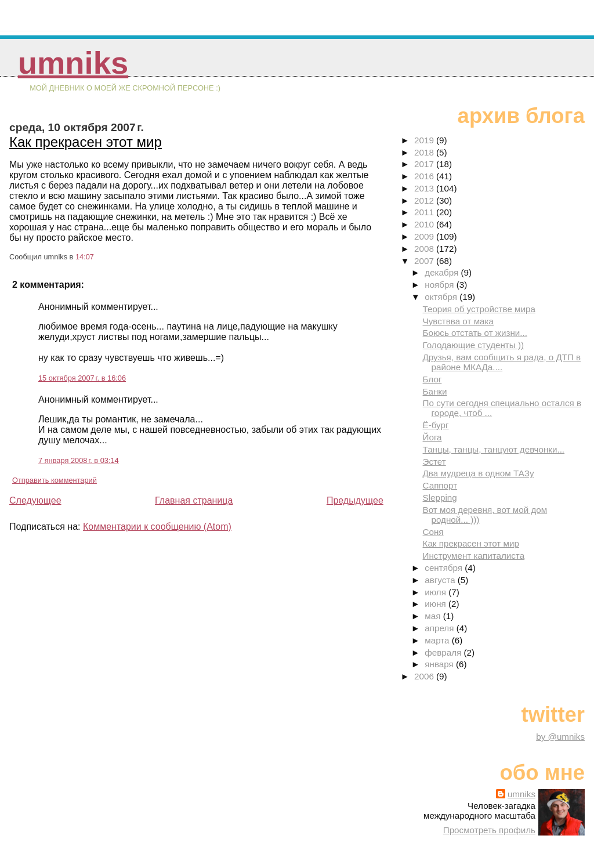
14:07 (85, 257)
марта (438, 640)
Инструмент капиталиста (474, 556)
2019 (425, 140)
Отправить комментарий (55, 480)
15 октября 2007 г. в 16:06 (82, 378)
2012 (425, 200)
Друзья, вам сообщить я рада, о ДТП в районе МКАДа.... (502, 362)
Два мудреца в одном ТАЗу (479, 473)
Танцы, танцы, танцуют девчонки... (494, 449)
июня (437, 604)
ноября (440, 285)
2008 (425, 249)
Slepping (440, 498)
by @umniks (560, 737)
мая (434, 616)
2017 (425, 164)
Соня (433, 532)
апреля (440, 628)
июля (437, 592)
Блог (432, 379)
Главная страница (194, 500)
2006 (425, 676)
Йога (432, 437)
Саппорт (440, 485)
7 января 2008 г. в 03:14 (79, 460)
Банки (435, 391)
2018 (425, 152)
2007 (425, 261)
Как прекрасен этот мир (86, 142)
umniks (73, 63)
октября (442, 297)
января (440, 664)
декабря (443, 272)
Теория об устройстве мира (479, 309)
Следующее (35, 500)
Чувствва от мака (458, 321)
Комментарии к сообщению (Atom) (157, 527)
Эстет (434, 462)
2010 (425, 224)
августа (441, 580)
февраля (444, 652)
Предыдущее (355, 500)
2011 (425, 212)
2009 (425, 236)
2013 (425, 188)
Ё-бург (436, 425)
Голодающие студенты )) (474, 345)
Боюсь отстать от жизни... (475, 333)
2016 (425, 176)
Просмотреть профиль (489, 830)
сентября (445, 568)
